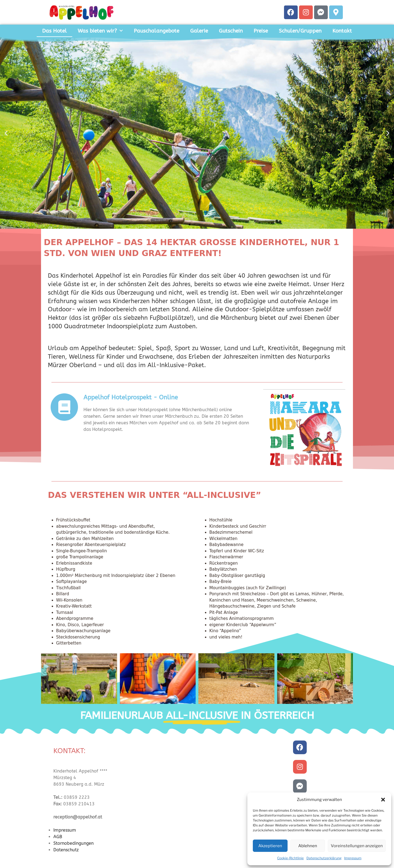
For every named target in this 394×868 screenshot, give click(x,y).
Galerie (199, 31)
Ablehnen (308, 846)
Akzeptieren (270, 846)
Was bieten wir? (100, 31)
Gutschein (231, 31)
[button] (383, 800)
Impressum (353, 858)
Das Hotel (54, 31)
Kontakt (342, 31)
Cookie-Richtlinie (290, 858)
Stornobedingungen (73, 843)
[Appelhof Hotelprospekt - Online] (64, 407)
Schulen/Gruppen (300, 31)
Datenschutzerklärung (324, 858)
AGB (58, 837)
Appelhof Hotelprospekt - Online (131, 397)
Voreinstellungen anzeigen (357, 846)
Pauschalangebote (157, 31)
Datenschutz (66, 850)
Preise (261, 31)
